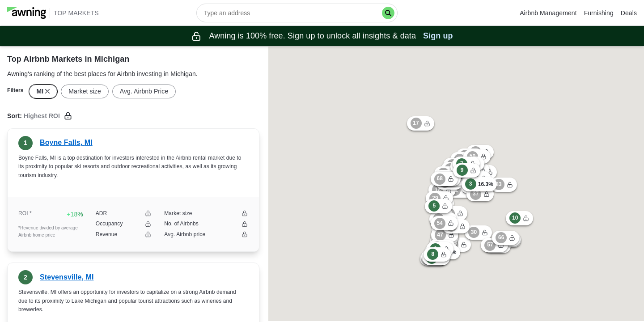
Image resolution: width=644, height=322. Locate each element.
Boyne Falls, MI (66, 142)
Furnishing (599, 13)
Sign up (438, 36)
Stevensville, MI (67, 277)
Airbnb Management (548, 13)
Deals (629, 13)
